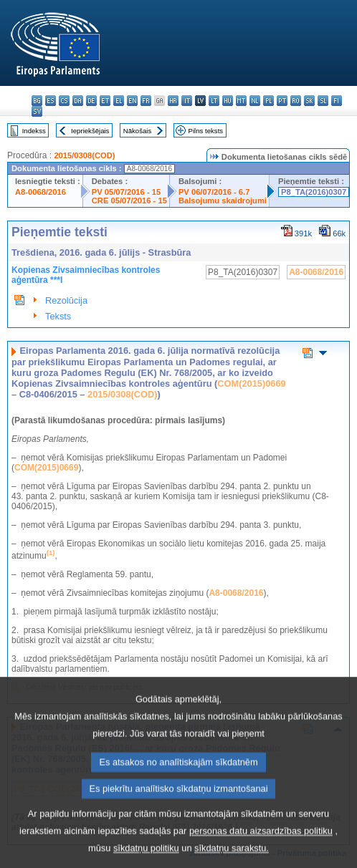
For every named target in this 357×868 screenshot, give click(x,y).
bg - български (37, 101)
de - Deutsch (91, 101)
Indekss (34, 131)
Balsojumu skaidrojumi (223, 201)
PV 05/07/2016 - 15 (126, 192)
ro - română (296, 101)
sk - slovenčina (309, 101)
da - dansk (78, 101)
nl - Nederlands (255, 101)
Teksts (58, 316)
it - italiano (187, 101)
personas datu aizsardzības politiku (261, 855)
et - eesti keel (105, 101)
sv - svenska (37, 111)
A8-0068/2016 (41, 192)
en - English (132, 101)
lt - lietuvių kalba (214, 101)
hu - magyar (228, 101)
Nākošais (137, 131)
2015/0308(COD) (84, 155)
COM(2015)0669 (251, 384)
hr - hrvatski (173, 101)
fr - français (146, 101)
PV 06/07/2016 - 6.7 (214, 192)
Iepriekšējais (90, 131)
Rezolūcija (66, 300)
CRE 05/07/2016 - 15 (129, 201)
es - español (51, 101)
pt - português (282, 101)
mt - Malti (241, 101)
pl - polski (268, 101)
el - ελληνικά (119, 101)
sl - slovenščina (323, 101)
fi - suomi (337, 101)
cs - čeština (64, 101)
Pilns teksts (206, 131)
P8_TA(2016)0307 (314, 192)
